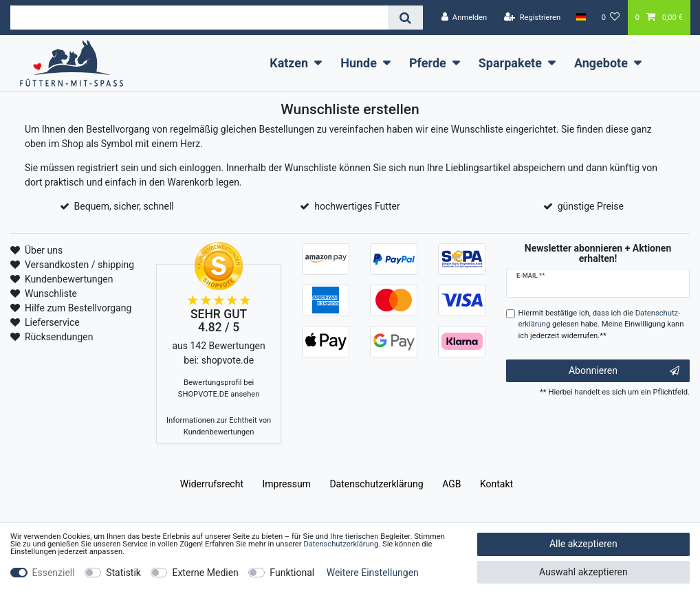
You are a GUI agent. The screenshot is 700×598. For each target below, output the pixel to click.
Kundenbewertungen (69, 279)
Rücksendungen (59, 337)
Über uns (44, 250)
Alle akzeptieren (583, 544)
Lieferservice (52, 322)
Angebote (601, 63)
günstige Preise (591, 206)
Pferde (428, 63)
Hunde (359, 63)
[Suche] (405, 18)
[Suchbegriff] (199, 18)
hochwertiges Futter (357, 206)
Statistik (123, 573)
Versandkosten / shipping (79, 265)
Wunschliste (51, 294)
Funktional (292, 573)
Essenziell (54, 573)
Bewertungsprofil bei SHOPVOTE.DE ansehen (219, 388)
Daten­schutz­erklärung (376, 484)
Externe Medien (205, 573)
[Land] (581, 17)
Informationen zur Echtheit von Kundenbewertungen (219, 426)
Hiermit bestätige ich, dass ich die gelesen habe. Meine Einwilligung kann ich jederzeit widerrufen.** (601, 325)
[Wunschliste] (611, 18)
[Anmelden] (464, 18)
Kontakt (496, 484)
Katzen (289, 63)
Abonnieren (624, 371)
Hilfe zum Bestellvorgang (78, 308)
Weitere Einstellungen (373, 573)
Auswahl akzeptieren (583, 572)
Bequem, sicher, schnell (124, 206)
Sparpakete (510, 63)
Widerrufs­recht (212, 484)
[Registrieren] (532, 18)
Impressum (286, 484)
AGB (451, 484)
